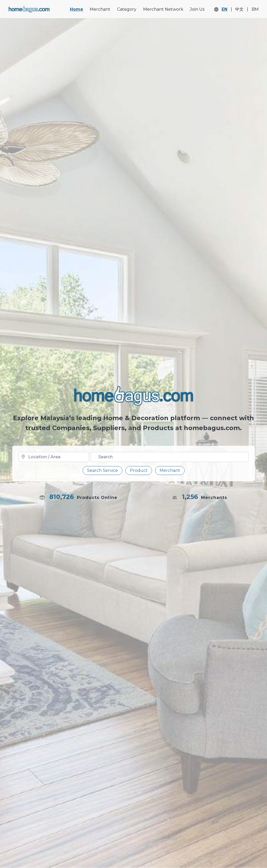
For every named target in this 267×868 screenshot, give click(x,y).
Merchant (100, 9)
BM (255, 9)
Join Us (197, 9)
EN (224, 9)
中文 (239, 9)
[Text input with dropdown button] (170, 457)
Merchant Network (163, 9)
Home (77, 9)
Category (127, 9)
